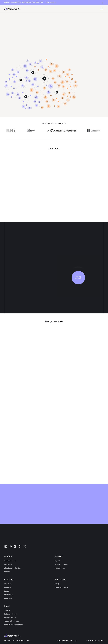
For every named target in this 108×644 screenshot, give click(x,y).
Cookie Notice (10, 618)
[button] (102, 9)
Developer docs (61, 587)
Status (7, 610)
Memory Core (60, 568)
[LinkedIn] (6, 546)
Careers (7, 587)
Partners (8, 598)
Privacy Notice (11, 614)
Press (7, 591)
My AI (57, 561)
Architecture (10, 561)
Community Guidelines (13, 625)
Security (8, 565)
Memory (7, 572)
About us (8, 584)
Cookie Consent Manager (95, 640)
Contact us (9, 595)
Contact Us (73, 640)
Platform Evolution (13, 568)
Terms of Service (12, 621)
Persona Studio (61, 565)
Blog (57, 584)
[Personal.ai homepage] (12, 9)
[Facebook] (20, 546)
